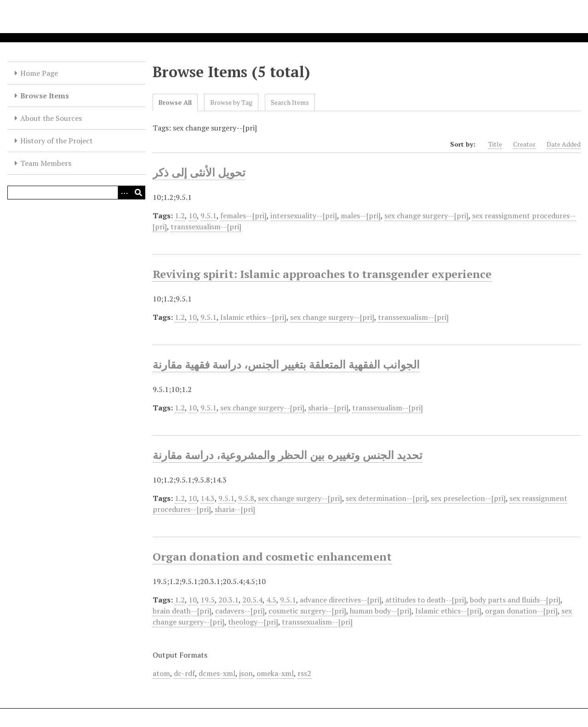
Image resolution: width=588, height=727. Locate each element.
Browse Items (45, 96)
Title (495, 144)
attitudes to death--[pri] (426, 600)
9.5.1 (208, 216)
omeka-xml (275, 673)
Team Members (46, 163)
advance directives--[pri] (341, 600)
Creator (524, 144)
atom (161, 673)
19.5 (208, 600)
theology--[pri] (253, 622)
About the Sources (51, 118)
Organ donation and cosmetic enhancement (272, 557)
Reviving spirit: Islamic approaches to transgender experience (322, 274)
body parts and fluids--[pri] (515, 600)
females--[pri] (243, 216)
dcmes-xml (217, 673)
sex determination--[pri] (386, 498)
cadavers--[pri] (240, 611)
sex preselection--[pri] (468, 498)
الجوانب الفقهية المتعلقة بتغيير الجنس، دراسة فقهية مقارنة (286, 364)
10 (193, 216)
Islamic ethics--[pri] (253, 317)
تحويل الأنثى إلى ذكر (199, 172)
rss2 (304, 673)
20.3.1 (228, 600)
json (246, 673)
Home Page (39, 73)
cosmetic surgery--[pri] (307, 611)
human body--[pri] (381, 611)
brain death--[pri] (182, 611)
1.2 (180, 216)
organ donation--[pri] (521, 611)
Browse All (175, 102)
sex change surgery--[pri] (426, 216)
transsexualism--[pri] (206, 227)
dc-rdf (184, 673)
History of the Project (57, 141)
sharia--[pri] (328, 408)
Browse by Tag (231, 102)
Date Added (564, 144)
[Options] (125, 193)
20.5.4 (252, 600)
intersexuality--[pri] (304, 216)
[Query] (76, 193)
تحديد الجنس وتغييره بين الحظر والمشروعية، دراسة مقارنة (288, 455)
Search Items (290, 102)
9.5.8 (246, 498)
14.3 (208, 498)
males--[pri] (361, 216)
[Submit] (138, 193)
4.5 (271, 600)
